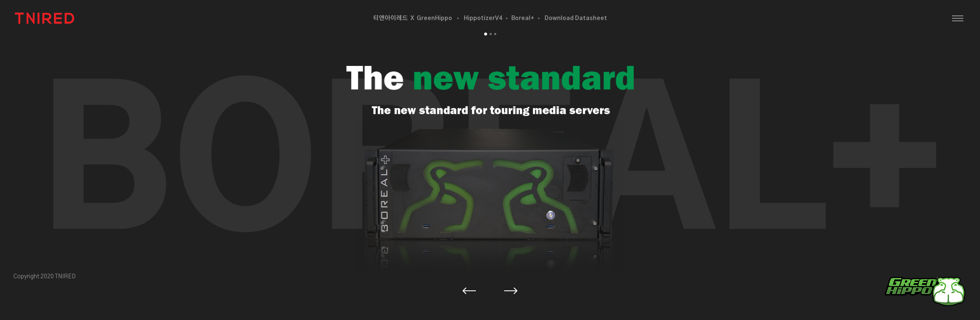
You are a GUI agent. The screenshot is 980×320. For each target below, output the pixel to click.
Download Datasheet (576, 18)
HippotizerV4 (483, 18)
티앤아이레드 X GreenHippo (412, 18)
